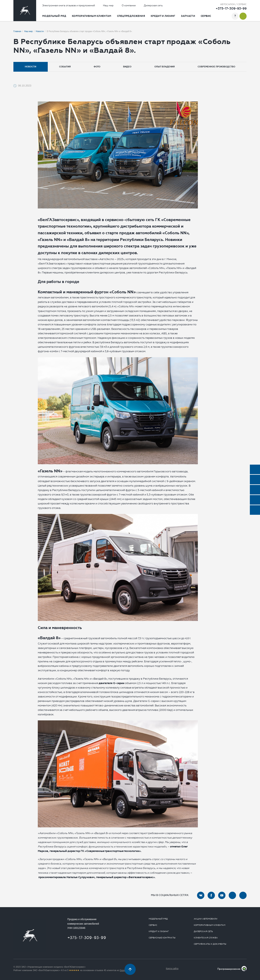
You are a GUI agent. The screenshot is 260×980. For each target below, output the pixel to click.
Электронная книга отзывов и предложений (69, 5)
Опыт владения (165, 67)
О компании (129, 5)
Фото (97, 67)
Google (123, 970)
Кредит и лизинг (163, 16)
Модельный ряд (54, 16)
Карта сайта (172, 968)
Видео (127, 67)
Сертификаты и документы (210, 944)
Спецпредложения (131, 16)
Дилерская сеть (153, 5)
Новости (30, 67)
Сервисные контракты (162, 938)
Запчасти (188, 16)
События (65, 67)
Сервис (206, 16)
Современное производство (216, 67)
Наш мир (108, 5)
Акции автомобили (206, 919)
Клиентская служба (206, 938)
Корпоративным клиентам (92, 16)
